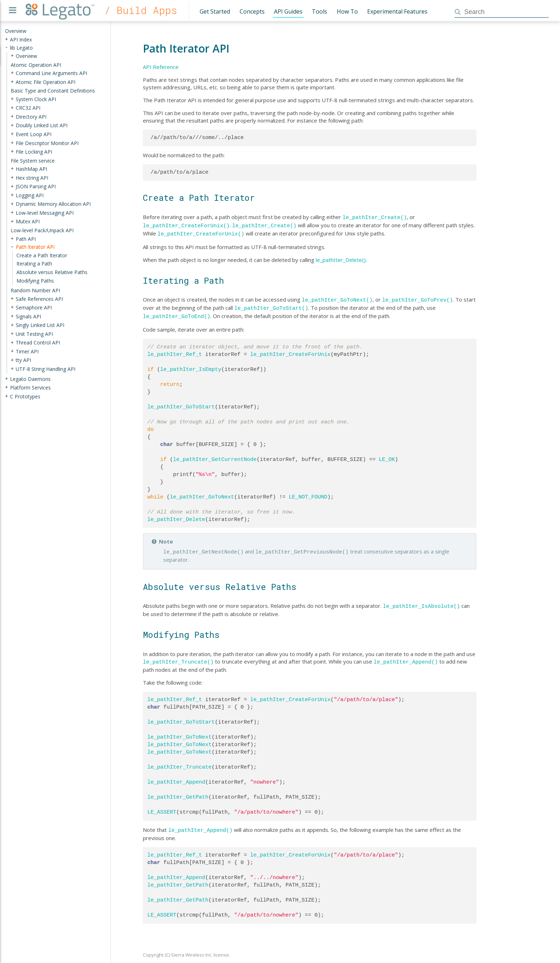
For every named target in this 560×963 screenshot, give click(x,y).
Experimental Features (397, 11)
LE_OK (387, 455)
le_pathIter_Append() (406, 656)
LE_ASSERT (162, 806)
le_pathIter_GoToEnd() (177, 312)
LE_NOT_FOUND (308, 493)
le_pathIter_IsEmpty (191, 365)
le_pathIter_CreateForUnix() (186, 224)
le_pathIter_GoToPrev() (417, 297)
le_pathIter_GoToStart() (271, 305)
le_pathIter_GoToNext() (337, 297)
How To (347, 11)
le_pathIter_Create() (375, 217)
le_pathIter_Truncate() (178, 656)
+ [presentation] (6, 39)
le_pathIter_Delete (176, 515)
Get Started (215, 11)
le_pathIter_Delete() (341, 258)
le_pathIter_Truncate (180, 761)
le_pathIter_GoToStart (181, 403)
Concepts (252, 11)
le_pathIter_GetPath (178, 791)
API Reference (161, 67)
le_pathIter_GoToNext (202, 493)
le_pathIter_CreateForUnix (291, 350)
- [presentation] (6, 47)
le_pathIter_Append (176, 776)
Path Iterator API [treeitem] (35, 247)
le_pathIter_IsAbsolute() (421, 601)
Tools (319, 11)
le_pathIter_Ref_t (175, 350)
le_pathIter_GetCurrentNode (215, 455)
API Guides (288, 11)
